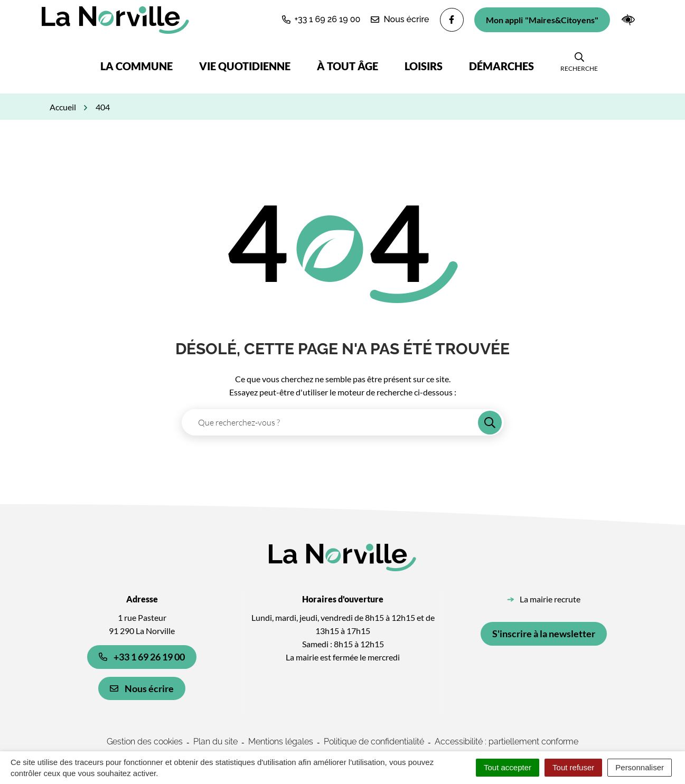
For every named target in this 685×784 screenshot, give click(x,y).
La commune (137, 66)
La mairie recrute (550, 599)
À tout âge (348, 66)
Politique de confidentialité (374, 742)
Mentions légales (281, 742)
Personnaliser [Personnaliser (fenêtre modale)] (640, 767)
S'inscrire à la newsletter (544, 634)
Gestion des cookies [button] (145, 742)
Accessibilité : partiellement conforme (506, 742)
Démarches (501, 66)
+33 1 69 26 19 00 (142, 657)
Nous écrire (142, 688)
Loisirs (424, 66)
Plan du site (215, 742)
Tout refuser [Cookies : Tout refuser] (573, 767)
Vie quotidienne (245, 66)
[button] (321, 20)
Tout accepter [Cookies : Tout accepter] (508, 767)
